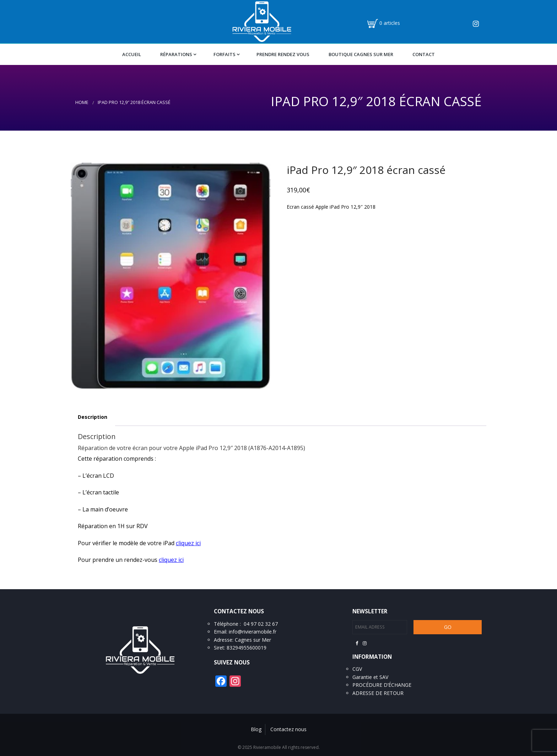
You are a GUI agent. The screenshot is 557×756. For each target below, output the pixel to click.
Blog (256, 729)
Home (82, 102)
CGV (357, 669)
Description (93, 417)
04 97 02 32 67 (261, 624)
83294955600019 (247, 648)
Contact (424, 54)
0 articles (390, 23)
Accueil (132, 54)
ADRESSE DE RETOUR (378, 693)
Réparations (176, 54)
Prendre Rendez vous (283, 54)
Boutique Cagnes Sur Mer (361, 54)
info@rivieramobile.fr (253, 632)
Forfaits (225, 54)
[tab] (93, 417)
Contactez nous (288, 729)
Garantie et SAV (370, 677)
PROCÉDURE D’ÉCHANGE (382, 685)
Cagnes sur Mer (253, 640)
